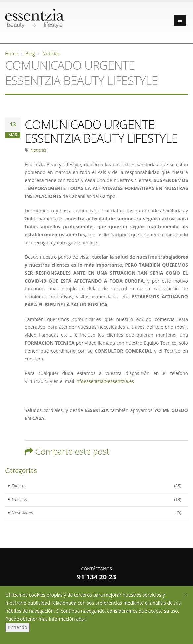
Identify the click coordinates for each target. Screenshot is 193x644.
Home (12, 53)
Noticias (51, 53)
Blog (30, 53)
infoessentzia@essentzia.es (105, 381)
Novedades (96, 513)
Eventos (96, 486)
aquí (81, 619)
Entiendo (18, 627)
